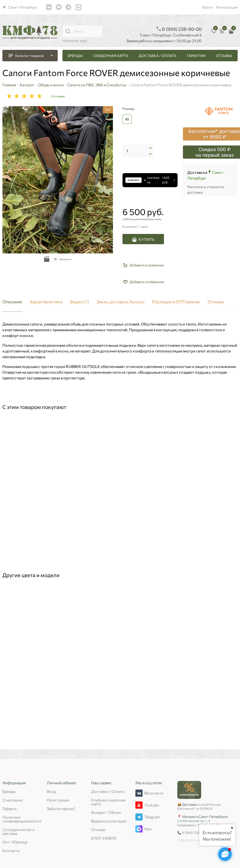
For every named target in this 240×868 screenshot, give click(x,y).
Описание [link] (12, 302)
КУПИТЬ (147, 239)
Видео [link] (79, 302)
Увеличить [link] (65, 259)
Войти (208, 7)
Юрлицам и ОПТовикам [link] (176, 302)
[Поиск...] (68, 31)
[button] (150, 149)
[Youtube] (139, 805)
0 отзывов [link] (58, 96)
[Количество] (138, 151)
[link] (20, 7)
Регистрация (227, 7)
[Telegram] (139, 817)
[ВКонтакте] (139, 793)
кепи (83, 40)
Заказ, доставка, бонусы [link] (120, 302)
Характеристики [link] (46, 302)
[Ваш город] (232, 828)
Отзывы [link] (216, 302)
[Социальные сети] (225, 854)
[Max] (139, 829)
